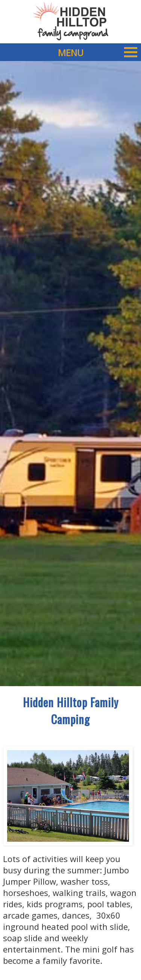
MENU (98, 52)
